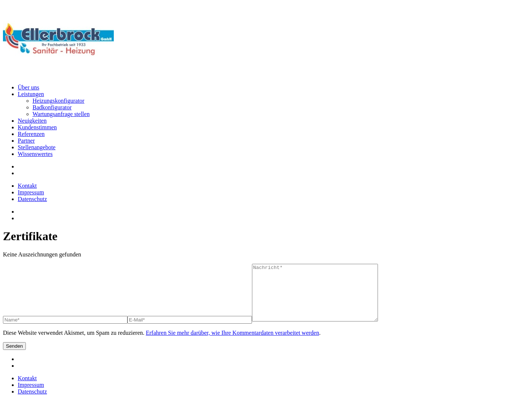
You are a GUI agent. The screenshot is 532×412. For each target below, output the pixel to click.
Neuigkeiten (32, 121)
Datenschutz (32, 199)
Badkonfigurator (52, 107)
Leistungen (31, 94)
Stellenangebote (37, 147)
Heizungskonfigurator (58, 101)
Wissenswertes (35, 154)
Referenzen (31, 134)
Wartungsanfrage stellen (61, 114)
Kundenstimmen (37, 127)
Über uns (28, 87)
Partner (26, 141)
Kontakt (27, 186)
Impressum (31, 192)
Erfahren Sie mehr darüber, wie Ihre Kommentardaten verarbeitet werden (233, 344)
